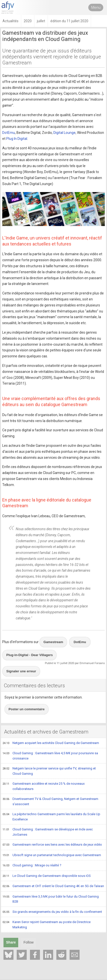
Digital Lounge (64, 133)
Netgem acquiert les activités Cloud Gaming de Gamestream (51, 743)
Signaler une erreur (21, 671)
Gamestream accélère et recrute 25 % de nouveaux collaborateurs (44, 786)
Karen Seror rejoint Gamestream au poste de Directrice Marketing (47, 924)
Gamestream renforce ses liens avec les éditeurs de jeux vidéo (52, 845)
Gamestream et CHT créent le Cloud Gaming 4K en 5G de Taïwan (53, 886)
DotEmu (9, 133)
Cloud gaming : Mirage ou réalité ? (32, 866)
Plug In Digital (17, 139)
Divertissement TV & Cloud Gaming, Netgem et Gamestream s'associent (50, 801)
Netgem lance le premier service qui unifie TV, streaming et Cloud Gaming (49, 771)
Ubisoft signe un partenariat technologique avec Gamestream (52, 855)
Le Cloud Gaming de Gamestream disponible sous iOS (47, 876)
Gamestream (53, 642)
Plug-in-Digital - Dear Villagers (29, 655)
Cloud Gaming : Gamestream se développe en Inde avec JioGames (48, 832)
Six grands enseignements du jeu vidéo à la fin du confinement (52, 912)
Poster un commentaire (27, 709)
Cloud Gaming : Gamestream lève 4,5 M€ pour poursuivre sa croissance (50, 756)
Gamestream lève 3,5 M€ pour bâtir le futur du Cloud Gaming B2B (51, 899)
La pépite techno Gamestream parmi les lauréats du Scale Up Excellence (51, 817)
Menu (96, 7)
